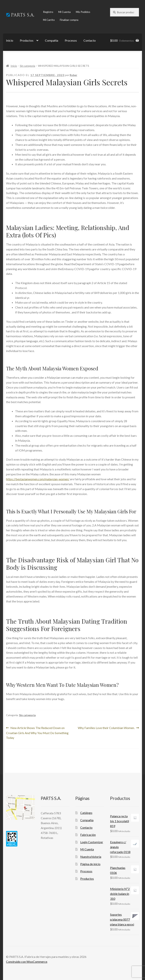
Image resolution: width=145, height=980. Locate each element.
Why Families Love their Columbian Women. (106, 728)
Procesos (71, 40)
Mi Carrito (49, 20)
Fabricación (88, 835)
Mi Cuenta (64, 12)
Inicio (10, 40)
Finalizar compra (69, 20)
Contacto (90, 40)
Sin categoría (27, 66)
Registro (48, 12)
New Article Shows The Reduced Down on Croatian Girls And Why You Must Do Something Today (37, 732)
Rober (73, 75)
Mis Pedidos (83, 12)
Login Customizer (92, 842)
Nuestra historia (91, 857)
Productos (27, 40)
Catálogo (86, 813)
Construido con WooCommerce (27, 962)
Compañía (52, 40)
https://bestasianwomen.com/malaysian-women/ (38, 479)
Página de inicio (90, 864)
